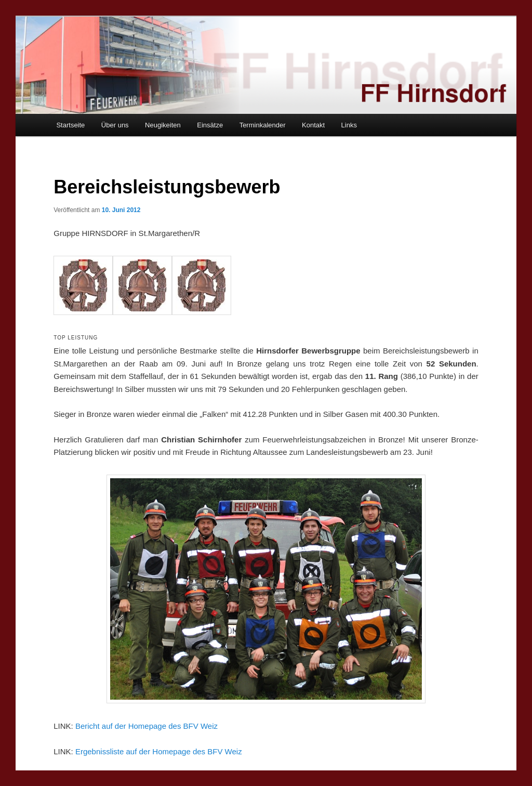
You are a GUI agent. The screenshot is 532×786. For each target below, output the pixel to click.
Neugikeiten (163, 125)
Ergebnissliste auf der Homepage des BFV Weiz (159, 751)
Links (349, 125)
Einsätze (210, 125)
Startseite (70, 125)
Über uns (115, 125)
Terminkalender (263, 125)
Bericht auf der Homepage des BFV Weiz (147, 726)
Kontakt (313, 125)
